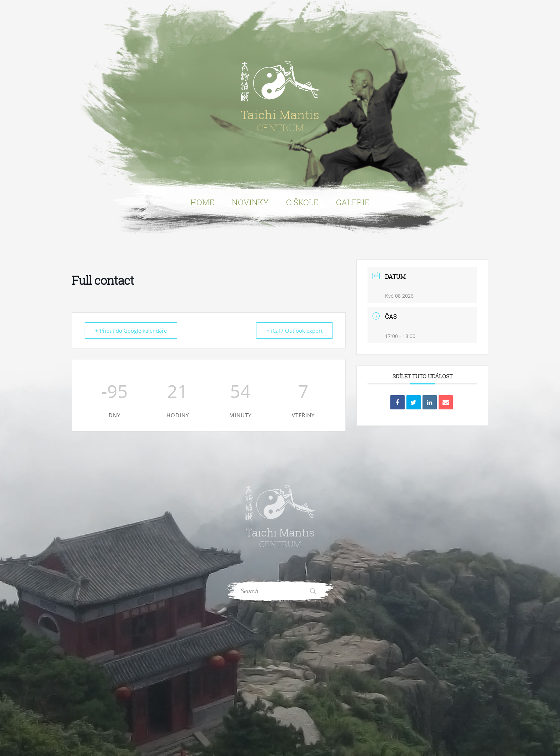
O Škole (302, 202)
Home (202, 202)
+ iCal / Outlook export (294, 331)
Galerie (353, 202)
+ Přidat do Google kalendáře (131, 331)
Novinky (250, 202)
